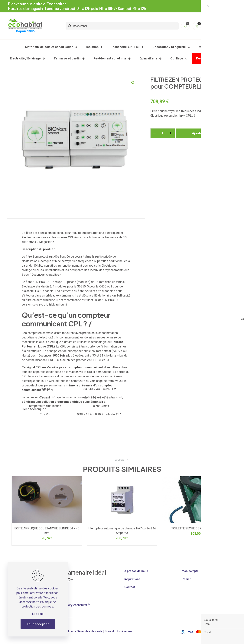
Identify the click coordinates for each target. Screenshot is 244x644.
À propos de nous (136, 571)
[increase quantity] (171, 133)
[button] (133, 83)
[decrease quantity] (155, 133)
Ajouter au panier (205, 133)
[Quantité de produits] (163, 133)
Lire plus (38, 614)
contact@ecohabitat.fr (75, 605)
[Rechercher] (122, 25)
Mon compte (190, 571)
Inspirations (132, 579)
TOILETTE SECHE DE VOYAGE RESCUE (197, 528)
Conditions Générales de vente (82, 631)
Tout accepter (38, 624)
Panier (186, 579)
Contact (130, 587)
